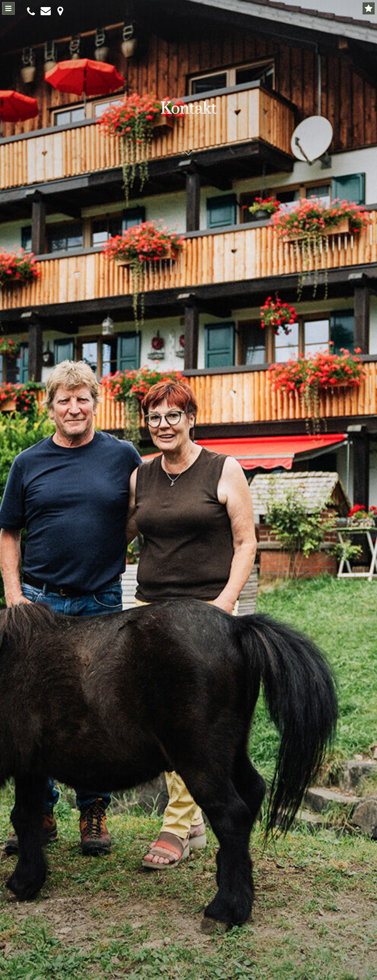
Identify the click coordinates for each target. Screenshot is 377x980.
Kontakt (189, 107)
